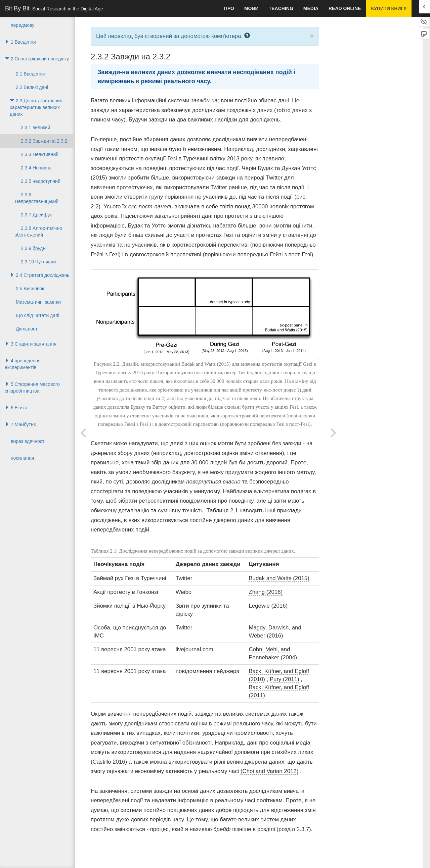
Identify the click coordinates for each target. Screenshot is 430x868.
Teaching (281, 8)
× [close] (312, 36)
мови (251, 8)
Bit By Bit (54, 8)
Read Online (345, 8)
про (229, 8)
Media (311, 8)
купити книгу (389, 8)
